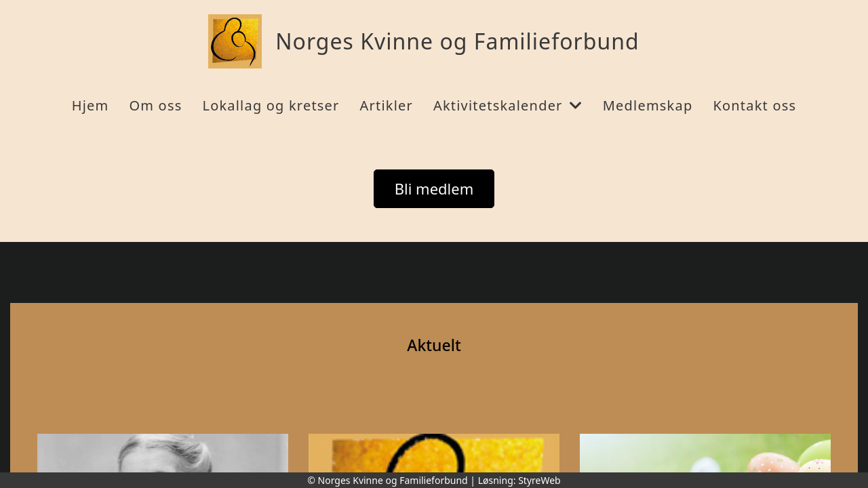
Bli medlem (434, 188)
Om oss (155, 105)
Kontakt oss (754, 105)
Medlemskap (648, 105)
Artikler (387, 105)
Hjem (91, 105)
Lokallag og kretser (271, 105)
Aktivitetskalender (508, 105)
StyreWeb (539, 480)
